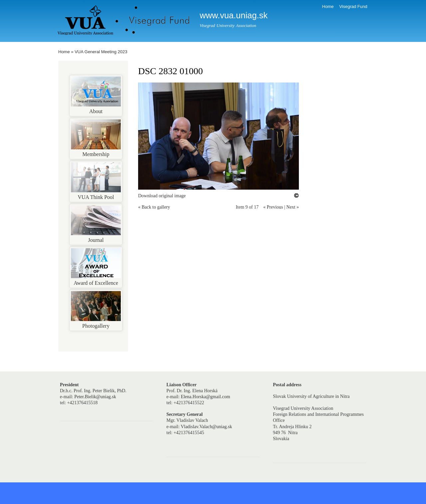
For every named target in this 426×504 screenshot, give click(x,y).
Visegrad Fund (353, 6)
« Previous (273, 207)
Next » (293, 207)
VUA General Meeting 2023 (101, 52)
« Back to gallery (154, 207)
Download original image (162, 196)
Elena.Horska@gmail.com (205, 397)
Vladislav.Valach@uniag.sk (206, 427)
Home (328, 6)
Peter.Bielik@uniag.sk (95, 397)
